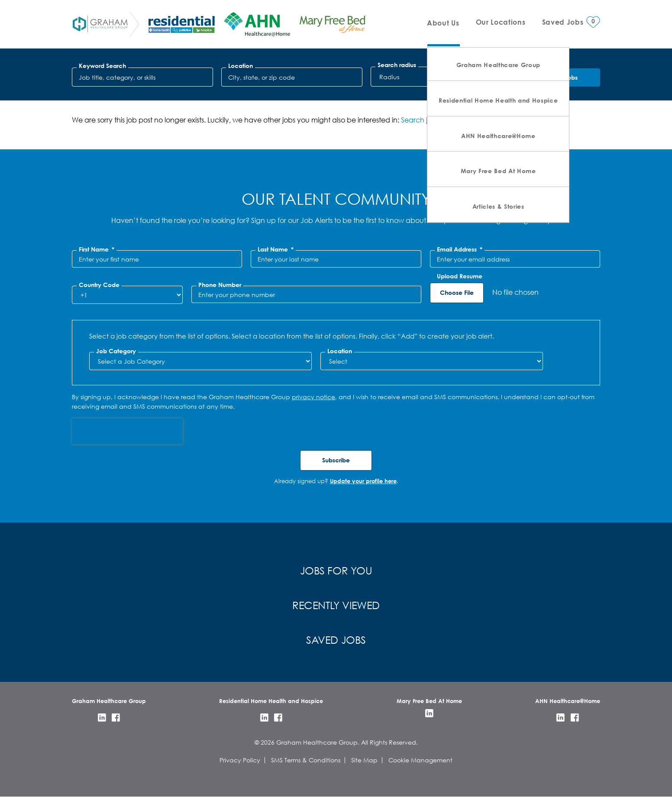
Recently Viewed (336, 605)
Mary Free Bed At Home (498, 171)
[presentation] (127, 431)
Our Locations (501, 22)
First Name (97, 249)
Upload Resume (460, 276)
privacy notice (313, 397)
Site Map (364, 760)
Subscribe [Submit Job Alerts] (336, 460)
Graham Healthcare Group (498, 65)
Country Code (99, 285)
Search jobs (420, 120)
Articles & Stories (498, 206)
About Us (443, 23)
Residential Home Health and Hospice (498, 100)
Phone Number (220, 285)
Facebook (116, 718)
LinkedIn (102, 718)
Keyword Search (102, 66)
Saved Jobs (336, 639)
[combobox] (292, 77)
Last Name (276, 249)
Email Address (460, 249)
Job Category (116, 351)
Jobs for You (336, 570)
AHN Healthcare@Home (498, 136)
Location (241, 66)
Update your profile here (363, 481)
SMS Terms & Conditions (306, 760)
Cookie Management (420, 760)
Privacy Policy (240, 760)
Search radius (397, 65)
